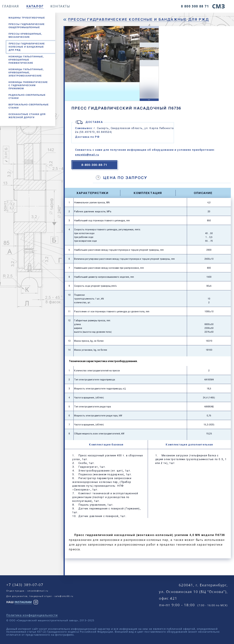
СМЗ (218, 6)
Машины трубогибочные (27, 18)
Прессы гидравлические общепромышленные (27, 26)
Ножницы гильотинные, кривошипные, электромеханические (26, 73)
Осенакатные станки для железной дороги (27, 116)
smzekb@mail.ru (87, 155)
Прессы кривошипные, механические (25, 35)
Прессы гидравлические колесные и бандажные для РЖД (27, 47)
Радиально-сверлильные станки (27, 97)
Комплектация (148, 193)
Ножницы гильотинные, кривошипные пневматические (26, 60)
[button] (149, 100)
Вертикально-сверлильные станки (29, 106)
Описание (203, 193)
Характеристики (92, 193)
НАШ (19, 602)
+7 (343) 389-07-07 (25, 585)
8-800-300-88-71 (94, 165)
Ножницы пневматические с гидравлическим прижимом (28, 85)
